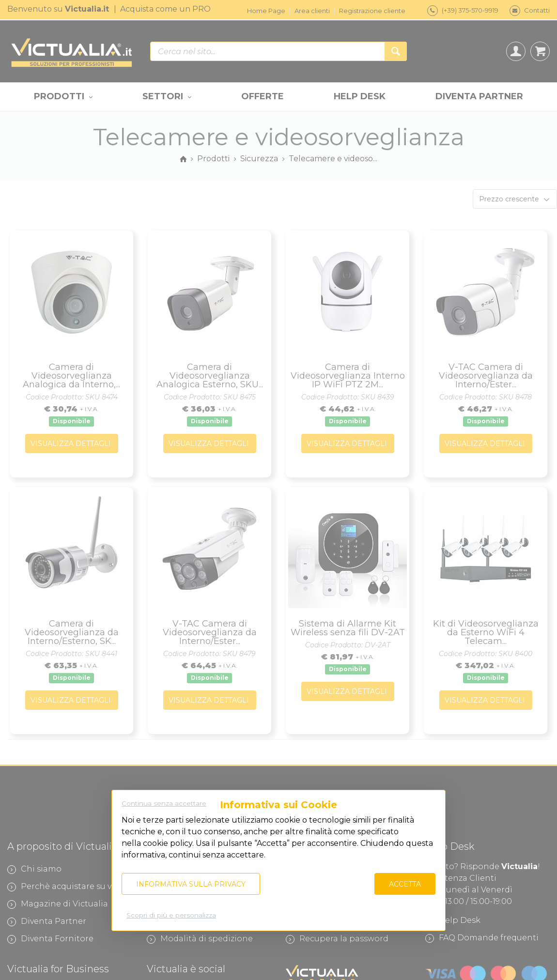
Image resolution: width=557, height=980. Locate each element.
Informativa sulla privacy (191, 884)
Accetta (405, 884)
